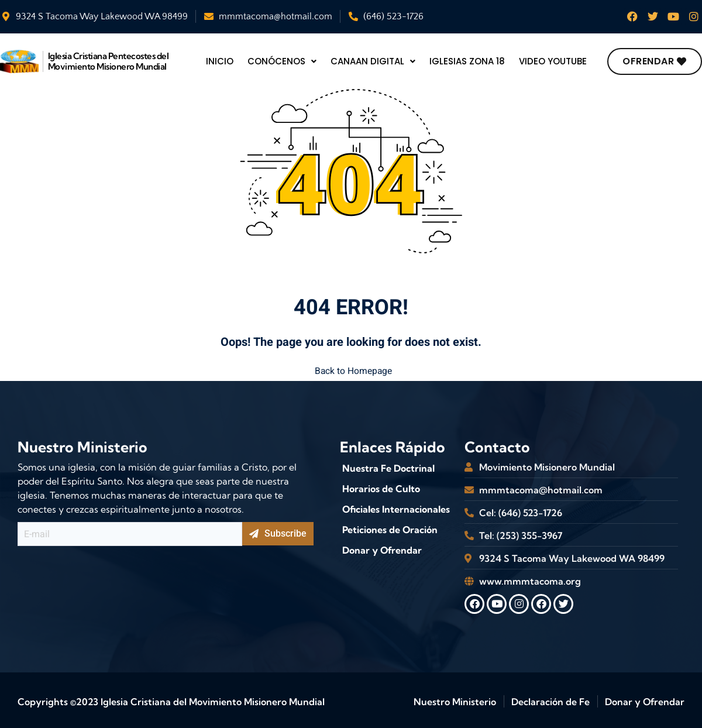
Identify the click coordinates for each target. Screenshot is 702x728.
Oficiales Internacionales (396, 506)
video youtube (559, 61)
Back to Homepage (351, 370)
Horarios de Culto (381, 486)
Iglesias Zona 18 (471, 61)
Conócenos (281, 61)
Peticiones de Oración (390, 527)
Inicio (219, 61)
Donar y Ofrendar (382, 547)
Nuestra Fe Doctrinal (388, 465)
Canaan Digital (374, 61)
